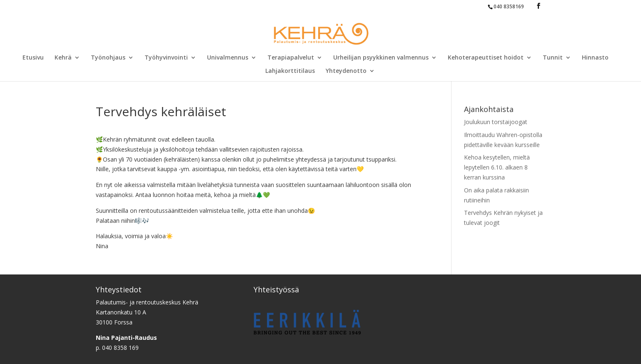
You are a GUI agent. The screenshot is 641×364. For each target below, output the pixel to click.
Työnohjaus (108, 58)
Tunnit (553, 58)
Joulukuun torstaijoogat (496, 122)
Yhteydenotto (346, 71)
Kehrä (63, 58)
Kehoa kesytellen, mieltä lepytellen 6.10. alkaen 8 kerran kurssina (497, 167)
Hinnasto (595, 58)
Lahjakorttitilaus (290, 71)
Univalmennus (228, 58)
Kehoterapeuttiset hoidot (486, 58)
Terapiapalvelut (291, 58)
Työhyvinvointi (166, 58)
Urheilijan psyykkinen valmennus (381, 58)
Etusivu (33, 58)
